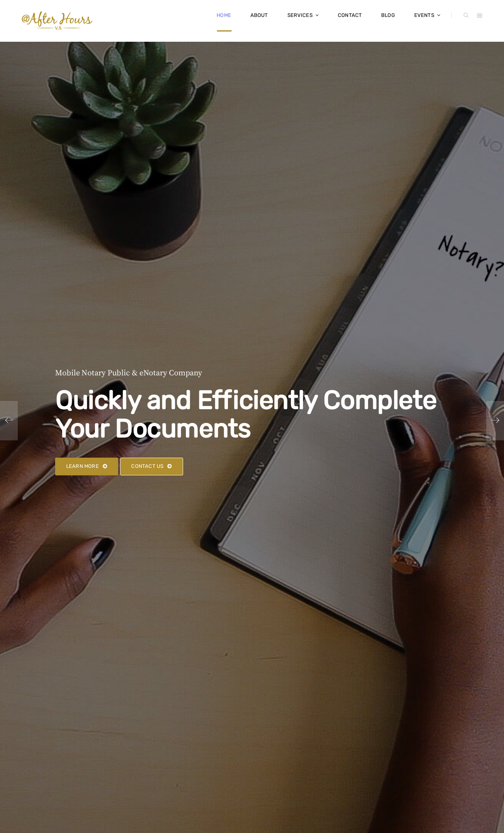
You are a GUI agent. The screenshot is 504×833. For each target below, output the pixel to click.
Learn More (87, 466)
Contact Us (151, 466)
